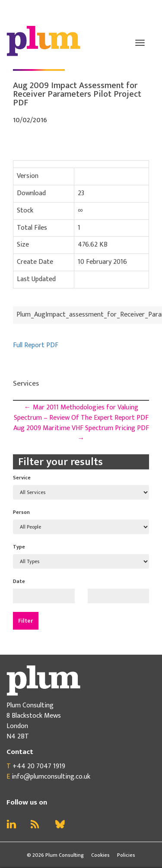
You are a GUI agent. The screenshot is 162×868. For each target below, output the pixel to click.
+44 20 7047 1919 (39, 766)
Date (19, 581)
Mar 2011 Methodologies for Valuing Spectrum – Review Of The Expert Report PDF (81, 413)
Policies (126, 855)
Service (22, 478)
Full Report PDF (36, 345)
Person (21, 512)
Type (19, 547)
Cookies (100, 855)
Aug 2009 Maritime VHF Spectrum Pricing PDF (81, 433)
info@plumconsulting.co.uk (51, 777)
